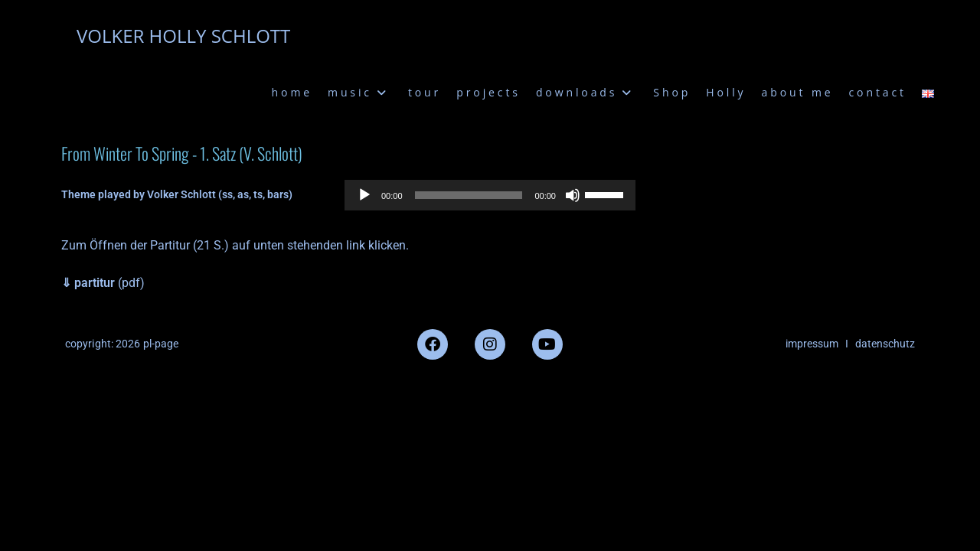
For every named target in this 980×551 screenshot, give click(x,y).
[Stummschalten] (573, 195)
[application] (490, 195)
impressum (812, 344)
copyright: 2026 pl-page (122, 344)
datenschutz (885, 344)
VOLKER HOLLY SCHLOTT (183, 36)
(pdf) (103, 283)
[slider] (469, 195)
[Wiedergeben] (364, 195)
